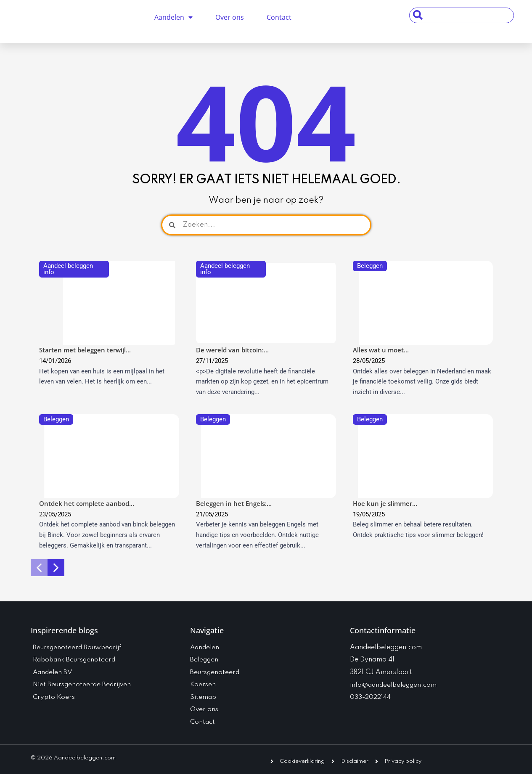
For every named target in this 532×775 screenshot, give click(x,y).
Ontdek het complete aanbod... (87, 503)
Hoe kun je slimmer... (385, 503)
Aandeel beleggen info (68, 269)
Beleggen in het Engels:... (234, 503)
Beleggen (370, 266)
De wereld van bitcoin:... (232, 350)
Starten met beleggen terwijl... (85, 350)
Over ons (230, 17)
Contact (279, 17)
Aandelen (173, 17)
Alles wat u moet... (381, 350)
